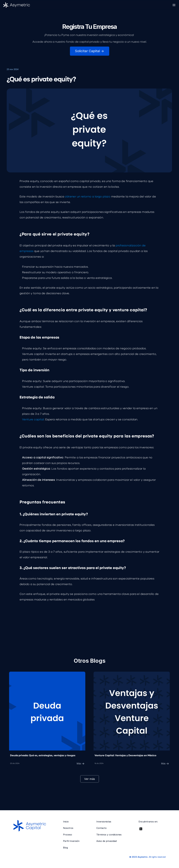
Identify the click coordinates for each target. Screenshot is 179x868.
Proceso (68, 835)
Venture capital (33, 420)
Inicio (66, 822)
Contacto (101, 828)
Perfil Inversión (71, 841)
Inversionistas (104, 822)
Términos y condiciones (109, 835)
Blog (65, 848)
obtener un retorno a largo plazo (88, 197)
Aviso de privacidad (106, 841)
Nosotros (68, 828)
